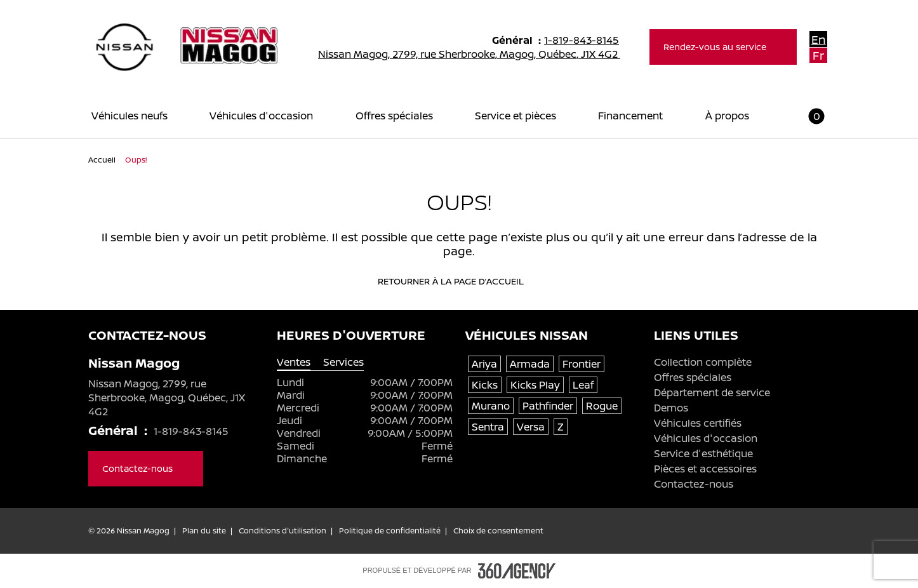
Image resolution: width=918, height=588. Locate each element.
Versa (531, 427)
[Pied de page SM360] (517, 571)
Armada (530, 364)
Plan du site (204, 531)
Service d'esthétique (703, 453)
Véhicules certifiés (698, 423)
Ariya (484, 364)
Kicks (485, 385)
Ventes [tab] (294, 362)
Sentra (488, 427)
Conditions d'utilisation (283, 531)
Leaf (583, 385)
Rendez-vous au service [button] (723, 47)
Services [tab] (343, 362)
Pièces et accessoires (705, 469)
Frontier (582, 364)
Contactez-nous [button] (146, 468)
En (819, 39)
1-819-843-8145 (587, 40)
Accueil (103, 160)
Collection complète (703, 362)
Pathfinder (548, 406)
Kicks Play (535, 385)
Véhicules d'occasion (706, 438)
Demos (671, 408)
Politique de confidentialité (390, 531)
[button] (809, 116)
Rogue (602, 406)
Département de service (712, 392)
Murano (491, 406)
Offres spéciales (693, 377)
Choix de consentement (498, 531)
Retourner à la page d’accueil (459, 281)
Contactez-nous (694, 484)
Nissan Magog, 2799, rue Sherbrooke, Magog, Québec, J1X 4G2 (477, 54)
